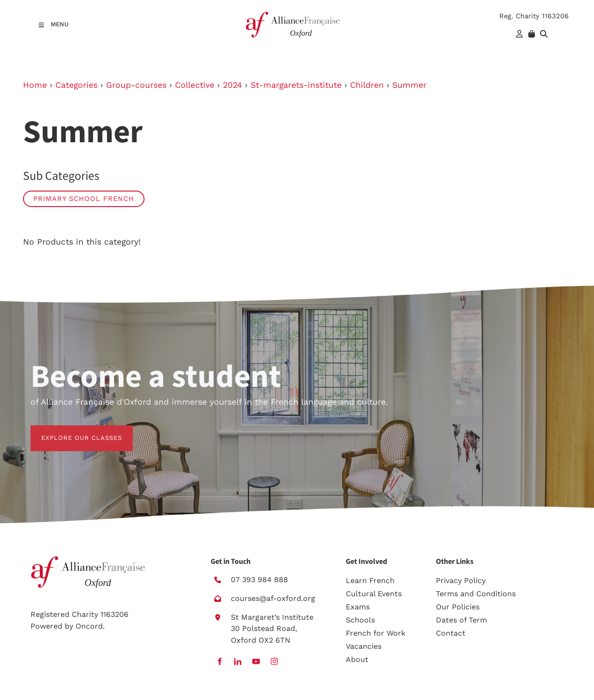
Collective (195, 85)
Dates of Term (461, 620)
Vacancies (364, 646)
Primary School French (84, 199)
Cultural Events (374, 594)
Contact (451, 633)
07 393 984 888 (259, 580)
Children (367, 85)
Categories (76, 85)
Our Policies (458, 607)
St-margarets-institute (296, 85)
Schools (360, 620)
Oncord (89, 626)
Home (35, 85)
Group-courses (136, 85)
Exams (358, 607)
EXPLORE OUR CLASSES (71, 431)
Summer (409, 85)
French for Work (376, 633)
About (357, 659)
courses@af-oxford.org (273, 598)
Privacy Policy (461, 581)
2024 (232, 85)
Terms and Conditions (476, 594)
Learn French (370, 581)
